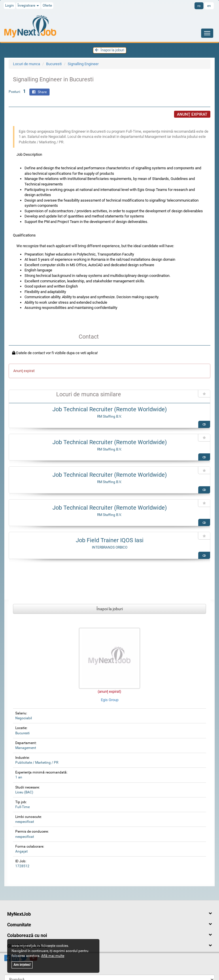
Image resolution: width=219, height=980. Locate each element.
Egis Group (110, 700)
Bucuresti (54, 64)
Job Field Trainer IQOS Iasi (110, 540)
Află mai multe (53, 956)
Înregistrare (28, 5)
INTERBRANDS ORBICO (110, 547)
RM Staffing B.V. (109, 416)
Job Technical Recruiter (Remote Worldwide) (110, 409)
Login (10, 5)
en (209, 6)
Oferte (47, 5)
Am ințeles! (22, 965)
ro (199, 6)
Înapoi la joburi (110, 50)
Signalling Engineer (83, 64)
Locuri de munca (27, 64)
